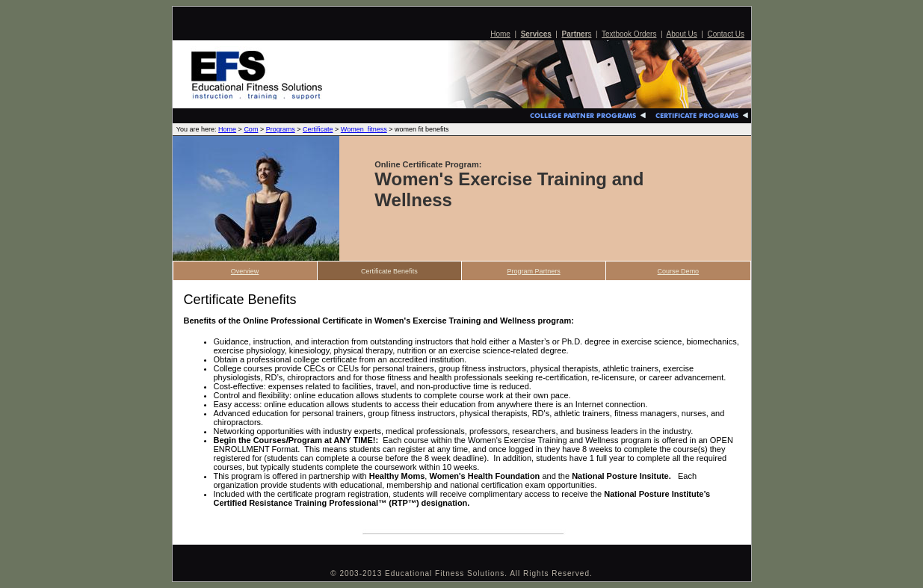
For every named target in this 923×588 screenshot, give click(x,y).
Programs (281, 129)
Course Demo (679, 271)
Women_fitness (364, 129)
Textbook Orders (629, 34)
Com (251, 129)
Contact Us (725, 34)
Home (500, 34)
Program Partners (534, 271)
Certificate (318, 129)
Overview (245, 271)
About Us (682, 34)
